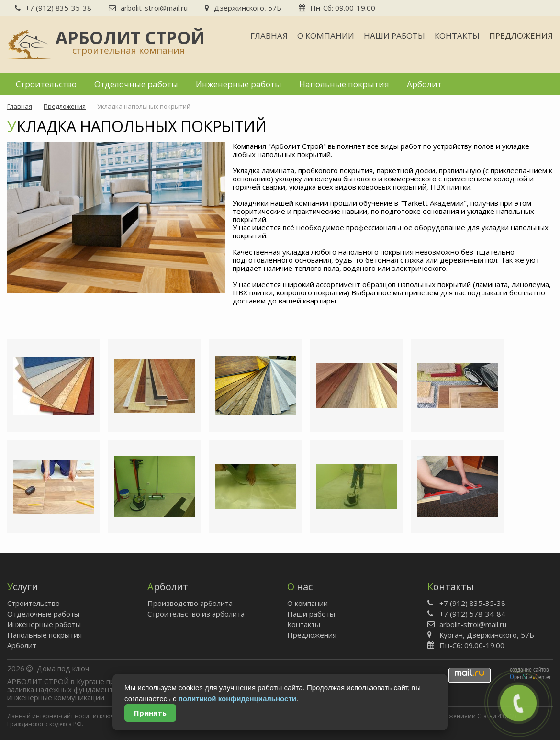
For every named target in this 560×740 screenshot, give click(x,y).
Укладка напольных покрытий (144, 106)
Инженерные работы (239, 84)
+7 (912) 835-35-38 (53, 8)
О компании (326, 36)
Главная (269, 36)
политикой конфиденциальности (237, 699)
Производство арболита (190, 603)
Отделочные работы (136, 84)
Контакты (457, 36)
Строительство (46, 84)
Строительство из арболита (196, 614)
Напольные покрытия (344, 84)
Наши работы (394, 36)
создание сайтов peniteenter (530, 673)
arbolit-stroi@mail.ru (148, 8)
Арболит (424, 84)
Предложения (521, 36)
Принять (150, 713)
